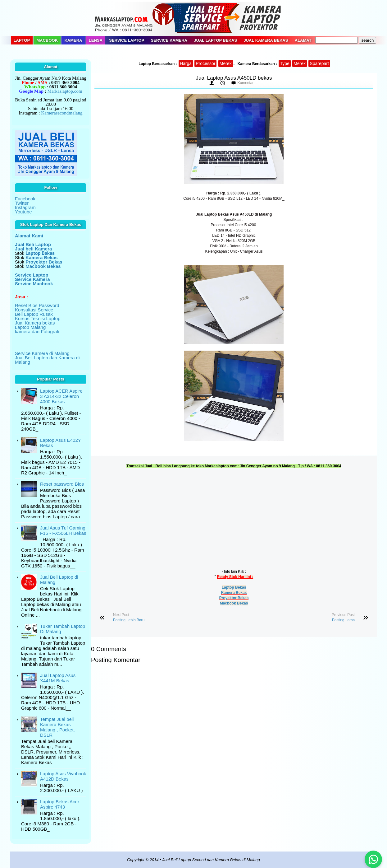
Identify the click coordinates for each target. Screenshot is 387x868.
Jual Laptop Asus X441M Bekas (58, 678)
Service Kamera (169, 40)
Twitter (22, 203)
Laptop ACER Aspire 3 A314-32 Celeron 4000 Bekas (61, 396)
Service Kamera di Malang (42, 353)
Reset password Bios (62, 484)
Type (285, 63)
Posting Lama (343, 620)
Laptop (22, 40)
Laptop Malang (30, 327)
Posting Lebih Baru (129, 620)
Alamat (303, 40)
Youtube (23, 212)
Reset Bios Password (37, 305)
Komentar (245, 83)
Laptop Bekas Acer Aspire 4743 (60, 804)
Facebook (25, 199)
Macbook (47, 40)
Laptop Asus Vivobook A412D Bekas (63, 776)
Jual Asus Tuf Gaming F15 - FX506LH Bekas (63, 530)
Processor (205, 63)
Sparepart (319, 63)
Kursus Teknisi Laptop (38, 318)
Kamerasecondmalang (62, 113)
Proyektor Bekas (234, 598)
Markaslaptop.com (65, 91)
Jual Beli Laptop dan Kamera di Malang (47, 360)
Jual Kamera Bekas (266, 40)
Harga (186, 63)
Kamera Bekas (234, 593)
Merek (226, 63)
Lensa (96, 40)
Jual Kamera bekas (35, 323)
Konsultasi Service (34, 310)
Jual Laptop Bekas (215, 40)
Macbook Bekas (234, 603)
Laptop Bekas (234, 587)
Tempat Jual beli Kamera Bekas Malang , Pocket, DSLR (57, 727)
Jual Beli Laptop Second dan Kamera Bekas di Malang (211, 860)
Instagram (25, 207)
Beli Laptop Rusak (34, 314)
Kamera (73, 40)
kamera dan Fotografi (37, 331)
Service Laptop (127, 40)
